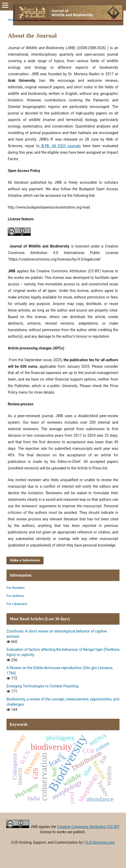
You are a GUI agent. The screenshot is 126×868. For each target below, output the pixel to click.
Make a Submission (25, 560)
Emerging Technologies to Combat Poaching (42, 686)
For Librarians (17, 604)
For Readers (16, 588)
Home (12, 20)
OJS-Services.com (100, 842)
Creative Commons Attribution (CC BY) (89, 827)
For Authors (15, 596)
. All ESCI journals (60, 146)
